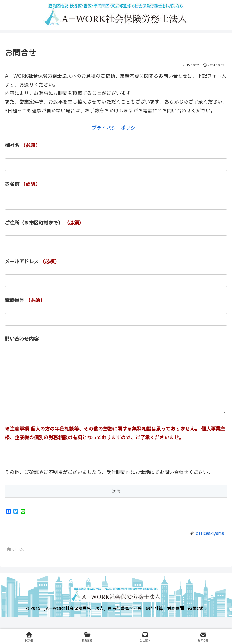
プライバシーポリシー (116, 128)
